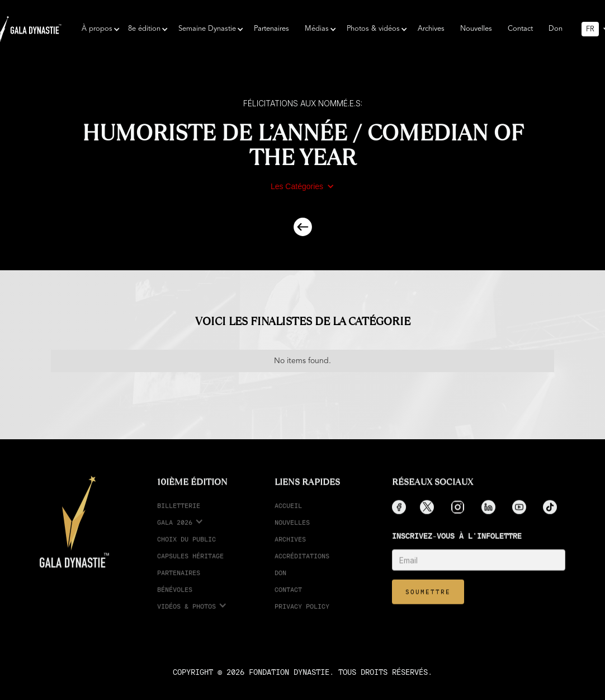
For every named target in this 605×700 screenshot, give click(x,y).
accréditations (302, 564)
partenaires (179, 581)
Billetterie (179, 514)
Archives (431, 29)
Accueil (288, 514)
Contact (520, 29)
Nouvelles (476, 29)
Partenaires (271, 29)
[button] (97, 29)
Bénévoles (175, 598)
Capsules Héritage (190, 564)
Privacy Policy (302, 615)
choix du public (186, 548)
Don (556, 29)
